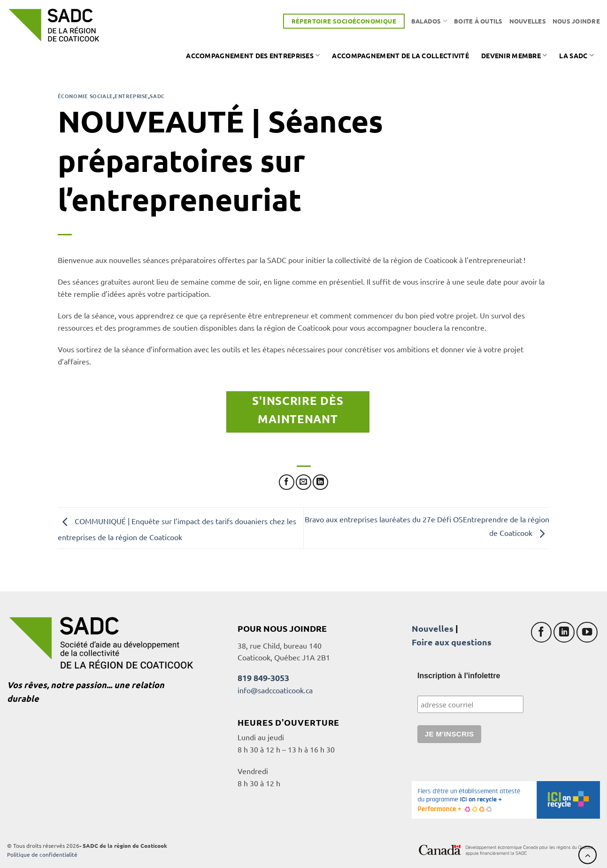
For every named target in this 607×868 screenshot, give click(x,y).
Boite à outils (478, 21)
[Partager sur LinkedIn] (320, 482)
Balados (429, 21)
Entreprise (131, 96)
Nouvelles (528, 21)
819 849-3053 (263, 678)
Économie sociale (85, 96)
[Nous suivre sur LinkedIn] (564, 632)
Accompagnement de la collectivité (400, 55)
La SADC (576, 55)
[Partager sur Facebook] (287, 482)
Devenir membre (514, 55)
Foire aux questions (452, 642)
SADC (157, 96)
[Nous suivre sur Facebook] (542, 632)
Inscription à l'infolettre (459, 676)
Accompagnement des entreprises (253, 55)
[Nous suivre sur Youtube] (587, 632)
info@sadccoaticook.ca (275, 690)
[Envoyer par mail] (303, 482)
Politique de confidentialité (42, 854)
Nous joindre (576, 21)
